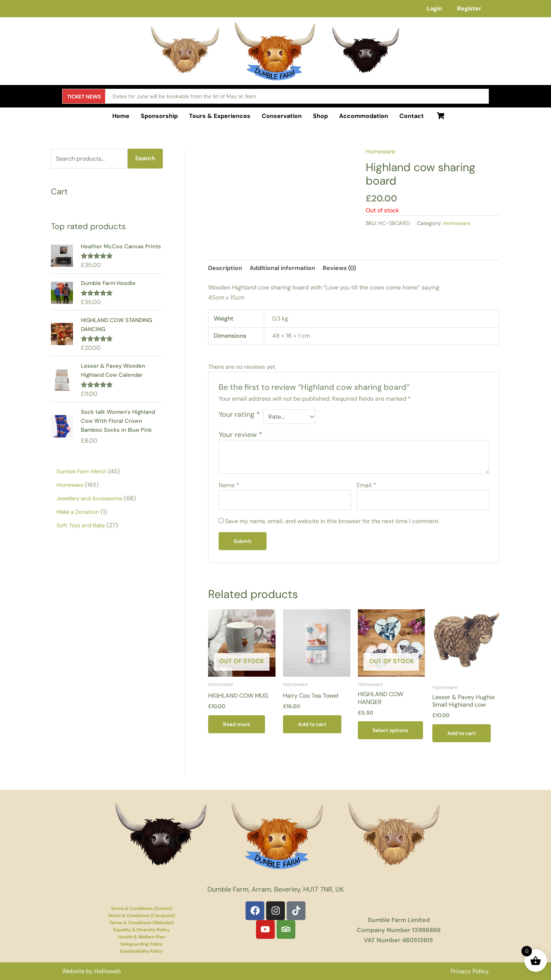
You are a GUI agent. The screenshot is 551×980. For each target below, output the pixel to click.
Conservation (282, 116)
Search (145, 158)
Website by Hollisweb (92, 971)
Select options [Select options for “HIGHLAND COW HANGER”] (391, 731)
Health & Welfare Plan (141, 937)
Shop (320, 116)
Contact (412, 116)
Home (121, 116)
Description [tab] (225, 268)
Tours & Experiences (220, 116)
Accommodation (364, 116)
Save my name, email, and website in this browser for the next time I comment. (332, 521)
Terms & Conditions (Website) (141, 923)
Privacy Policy (470, 971)
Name (229, 485)
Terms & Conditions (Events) (141, 908)
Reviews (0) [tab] (340, 268)
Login (433, 8)
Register (469, 8)
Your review (240, 435)
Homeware (380, 151)
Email (366, 485)
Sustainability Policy (141, 951)
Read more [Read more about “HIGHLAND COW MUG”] (237, 724)
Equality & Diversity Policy (141, 930)
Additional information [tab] (283, 268)
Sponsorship (159, 116)
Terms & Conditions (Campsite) (141, 916)
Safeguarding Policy (141, 944)
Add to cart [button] (312, 724)
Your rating (239, 414)
